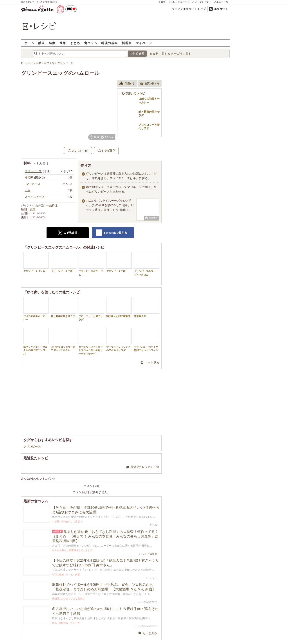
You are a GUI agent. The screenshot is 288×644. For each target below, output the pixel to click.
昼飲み (81, 599)
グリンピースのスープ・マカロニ (147, 264)
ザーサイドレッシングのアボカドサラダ (119, 340)
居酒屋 (56, 599)
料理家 (127, 43)
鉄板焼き (63, 623)
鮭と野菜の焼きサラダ (64, 307)
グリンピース (32, 446)
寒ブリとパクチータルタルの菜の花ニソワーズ (36, 341)
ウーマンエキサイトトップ (189, 9)
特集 (52, 43)
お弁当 (40, 205)
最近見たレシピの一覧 (145, 467)
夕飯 (77, 574)
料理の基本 (109, 43)
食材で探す (160, 54)
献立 (41, 43)
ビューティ (184, 2)
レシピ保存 (108, 151)
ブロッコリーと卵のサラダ (91, 309)
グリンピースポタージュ (91, 264)
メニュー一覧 (221, 2)
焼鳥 (54, 623)
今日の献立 (58, 574)
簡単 (63, 43)
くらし (172, 2)
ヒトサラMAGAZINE (146, 602)
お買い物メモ (149, 84)
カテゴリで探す (181, 54)
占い (195, 2)
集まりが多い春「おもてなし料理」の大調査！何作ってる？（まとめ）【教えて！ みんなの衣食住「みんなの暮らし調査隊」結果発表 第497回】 (105, 536)
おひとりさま (68, 599)
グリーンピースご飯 (64, 262)
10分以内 (77, 521)
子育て (162, 2)
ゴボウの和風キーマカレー (36, 309)
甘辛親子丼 (147, 307)
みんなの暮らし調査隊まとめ (68, 550)
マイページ (144, 43)
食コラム (91, 43)
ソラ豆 (56, 521)
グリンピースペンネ (36, 262)
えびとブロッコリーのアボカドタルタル (64, 340)
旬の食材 (66, 521)
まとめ (75, 43)
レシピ (69, 574)
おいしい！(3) (80, 151)
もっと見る (152, 363)
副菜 (32, 209)
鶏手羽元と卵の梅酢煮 (119, 307)
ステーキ (75, 623)
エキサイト (221, 9)
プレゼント (206, 2)
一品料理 (52, 205)
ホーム (29, 43)
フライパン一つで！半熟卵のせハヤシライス (147, 340)
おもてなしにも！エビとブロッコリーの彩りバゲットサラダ (91, 341)
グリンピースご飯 (119, 262)
